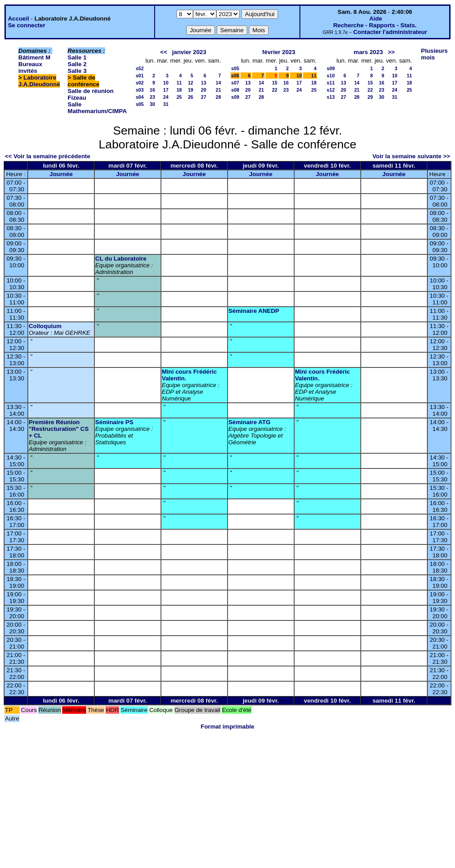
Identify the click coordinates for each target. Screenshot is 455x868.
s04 (140, 97)
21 (218, 90)
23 (152, 97)
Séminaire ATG (249, 422)
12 (190, 83)
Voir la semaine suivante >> (411, 156)
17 (166, 90)
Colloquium (45, 326)
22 (275, 90)
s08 (235, 90)
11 (179, 83)
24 (166, 97)
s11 (331, 83)
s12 (331, 90)
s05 (140, 104)
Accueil (19, 19)
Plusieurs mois (434, 54)
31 (166, 104)
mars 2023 (368, 52)
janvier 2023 (189, 52)
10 (166, 83)
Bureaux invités (30, 67)
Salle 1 (77, 57)
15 (275, 83)
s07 (235, 83)
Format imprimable (227, 727)
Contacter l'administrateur (390, 32)
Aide (376, 19)
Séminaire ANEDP (254, 311)
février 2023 (279, 52)
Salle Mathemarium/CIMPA (97, 108)
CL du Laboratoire (121, 259)
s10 (331, 76)
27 (204, 97)
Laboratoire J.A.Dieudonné (39, 81)
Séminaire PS (114, 422)
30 (152, 104)
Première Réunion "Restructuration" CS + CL (59, 429)
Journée (61, 174)
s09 (235, 97)
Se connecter (27, 25)
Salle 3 (77, 71)
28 (218, 97)
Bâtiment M (34, 57)
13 (204, 83)
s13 (331, 97)
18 (179, 90)
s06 (235, 76)
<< (164, 52)
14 (218, 83)
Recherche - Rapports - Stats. (375, 25)
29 (370, 97)
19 (190, 90)
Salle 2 (77, 64)
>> (392, 52)
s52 (140, 68)
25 (179, 97)
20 (204, 90)
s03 (140, 90)
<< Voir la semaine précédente (48, 156)
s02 (140, 83)
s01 (140, 76)
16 (152, 90)
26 (190, 97)
